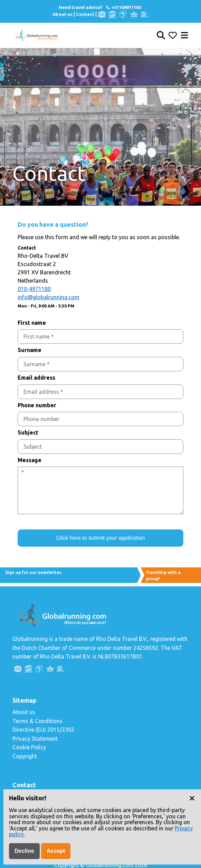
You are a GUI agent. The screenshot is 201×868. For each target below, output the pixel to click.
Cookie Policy (29, 747)
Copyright (25, 756)
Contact (85, 14)
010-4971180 (34, 289)
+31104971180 (123, 7)
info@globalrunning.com (49, 297)
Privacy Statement (35, 739)
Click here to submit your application (100, 538)
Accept (56, 851)
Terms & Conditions (37, 721)
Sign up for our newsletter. (33, 572)
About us (63, 14)
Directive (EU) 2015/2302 (43, 730)
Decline (24, 851)
